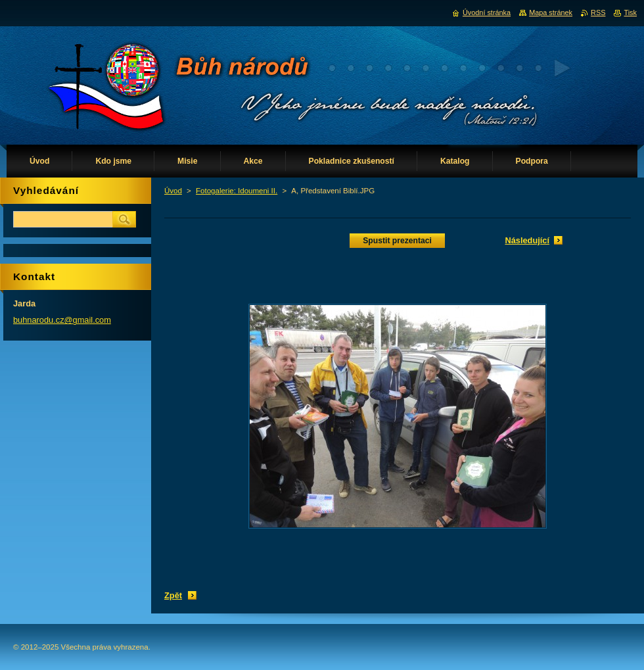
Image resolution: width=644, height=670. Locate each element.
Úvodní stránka (487, 12)
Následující (527, 240)
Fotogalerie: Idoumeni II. (237, 191)
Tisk (630, 12)
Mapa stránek (551, 12)
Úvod (173, 191)
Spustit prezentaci (397, 241)
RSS (598, 12)
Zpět (173, 595)
